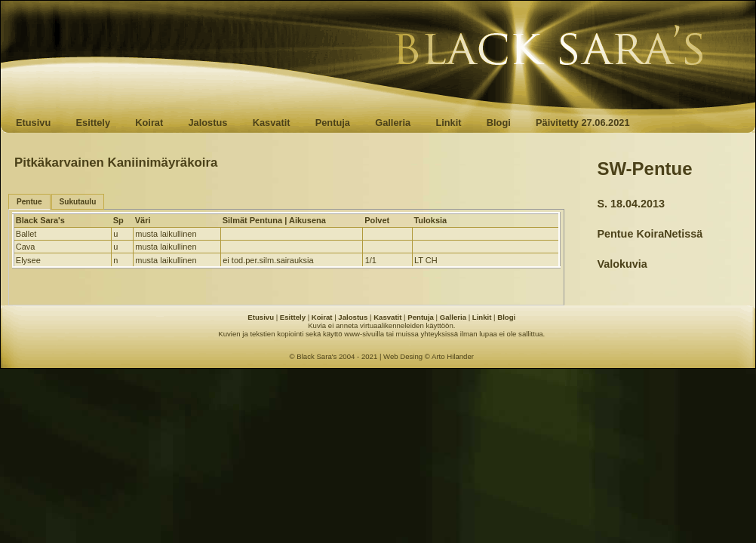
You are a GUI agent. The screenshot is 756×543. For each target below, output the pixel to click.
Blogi (499, 123)
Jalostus (208, 123)
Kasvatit (272, 123)
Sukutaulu (78, 202)
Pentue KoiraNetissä (650, 234)
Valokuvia (622, 264)
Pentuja (333, 123)
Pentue (29, 202)
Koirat (149, 123)
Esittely (93, 123)
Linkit (448, 123)
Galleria (393, 123)
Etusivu (33, 123)
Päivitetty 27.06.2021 (583, 123)
